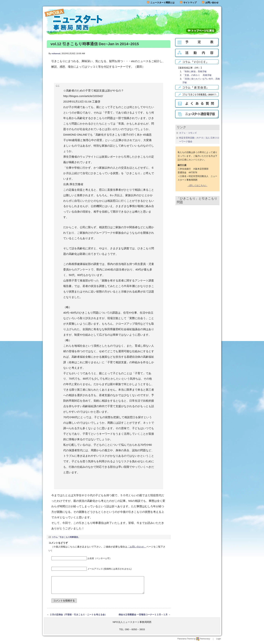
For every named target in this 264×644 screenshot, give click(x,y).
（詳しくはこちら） (197, 185)
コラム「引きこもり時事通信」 (66, 537)
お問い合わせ (212, 3)
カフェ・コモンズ (188, 133)
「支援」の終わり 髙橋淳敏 (197, 75)
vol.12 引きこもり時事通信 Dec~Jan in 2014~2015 (95, 44)
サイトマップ (188, 3)
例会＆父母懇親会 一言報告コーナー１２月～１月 (143, 618)
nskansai (56, 53)
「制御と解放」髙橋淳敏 (195, 71)
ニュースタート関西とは (161, 3)
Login (219, 642)
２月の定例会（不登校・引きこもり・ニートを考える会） (78, 618)
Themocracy (203, 642)
